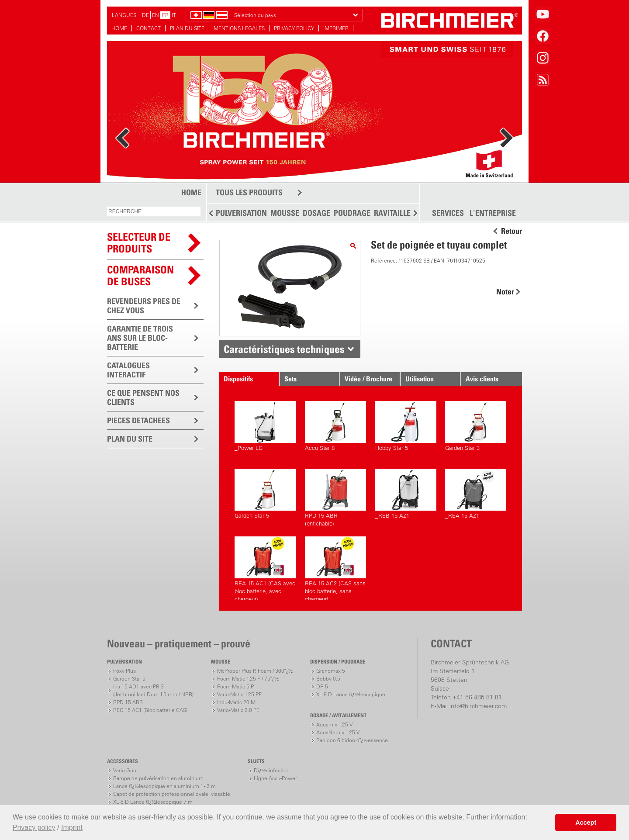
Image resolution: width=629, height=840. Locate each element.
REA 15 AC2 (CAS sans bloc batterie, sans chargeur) (335, 568)
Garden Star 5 (265, 494)
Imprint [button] (72, 828)
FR (165, 15)
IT (174, 15)
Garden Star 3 (476, 426)
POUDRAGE (352, 213)
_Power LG (265, 426)
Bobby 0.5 (328, 679)
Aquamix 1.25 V (334, 724)
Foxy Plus (124, 671)
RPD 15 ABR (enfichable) (335, 498)
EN (156, 15)
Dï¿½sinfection (272, 770)
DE (145, 15)
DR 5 (322, 686)
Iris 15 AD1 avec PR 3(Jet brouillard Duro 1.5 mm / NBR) (153, 690)
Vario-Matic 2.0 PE (238, 710)
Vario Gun (125, 770)
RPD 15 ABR (128, 702)
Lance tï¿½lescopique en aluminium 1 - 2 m (164, 786)
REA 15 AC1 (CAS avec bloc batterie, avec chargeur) (265, 568)
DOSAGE (316, 213)
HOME (119, 28)
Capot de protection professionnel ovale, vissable (172, 794)
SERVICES (448, 213)
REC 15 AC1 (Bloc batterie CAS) (150, 710)
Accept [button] (586, 823)
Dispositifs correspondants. (246, 380)
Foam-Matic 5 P (235, 686)
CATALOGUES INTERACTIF (128, 370)
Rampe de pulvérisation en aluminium (158, 778)
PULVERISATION (241, 213)
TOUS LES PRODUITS (249, 192)
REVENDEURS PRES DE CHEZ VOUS (144, 306)
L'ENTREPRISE (493, 213)
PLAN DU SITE (187, 28)
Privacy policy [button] (34, 828)
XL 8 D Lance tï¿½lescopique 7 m (153, 802)
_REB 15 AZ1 (406, 494)
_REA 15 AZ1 (476, 494)
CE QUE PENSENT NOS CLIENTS (143, 398)
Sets (290, 379)
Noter (505, 292)
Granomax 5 (331, 671)
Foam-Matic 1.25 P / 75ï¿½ (248, 679)
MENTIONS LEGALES (239, 28)
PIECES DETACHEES (138, 420)
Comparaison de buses (140, 275)
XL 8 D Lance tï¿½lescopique (351, 694)
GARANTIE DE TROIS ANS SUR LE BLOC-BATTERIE (140, 338)
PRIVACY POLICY (294, 28)
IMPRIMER (336, 28)
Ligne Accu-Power (275, 778)
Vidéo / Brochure (368, 379)
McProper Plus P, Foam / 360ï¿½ (255, 671)
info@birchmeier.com (478, 706)
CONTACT (149, 28)
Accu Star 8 (335, 426)
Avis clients (482, 379)
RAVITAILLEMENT (402, 213)
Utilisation (420, 379)
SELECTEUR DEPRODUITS (139, 243)
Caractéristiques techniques (284, 349)
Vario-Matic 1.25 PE (239, 694)
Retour (511, 231)
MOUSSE (285, 213)
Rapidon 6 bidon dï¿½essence (352, 740)
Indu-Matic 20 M (236, 702)
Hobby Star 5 (406, 426)
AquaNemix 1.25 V (338, 732)
